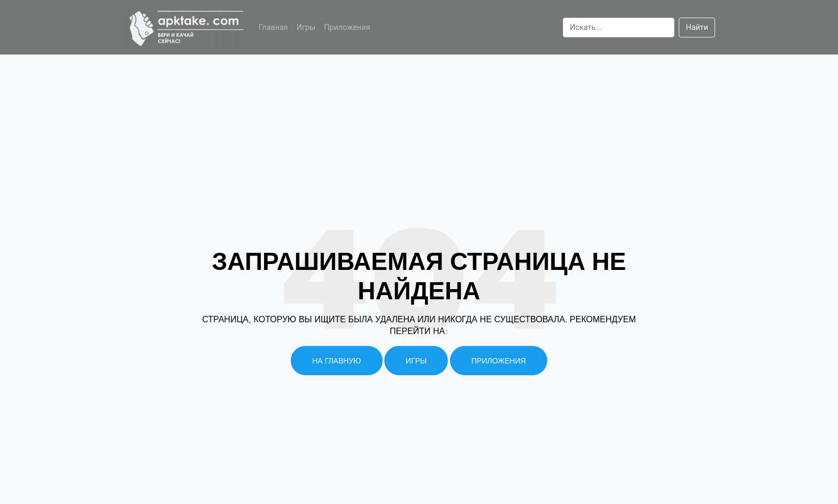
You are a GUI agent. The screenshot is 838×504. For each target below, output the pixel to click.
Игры (306, 28)
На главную (336, 360)
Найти (697, 28)
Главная (273, 28)
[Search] (619, 28)
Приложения (347, 28)
